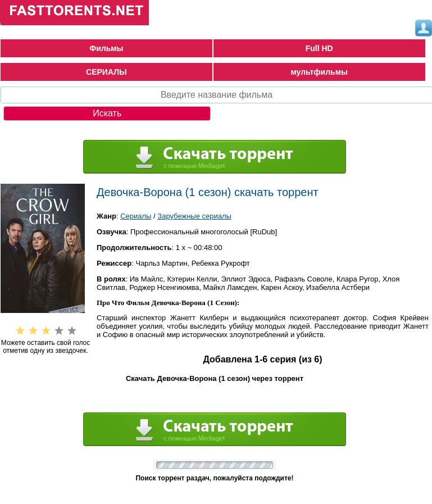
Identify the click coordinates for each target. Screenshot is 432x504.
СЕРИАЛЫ (106, 72)
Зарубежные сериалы (194, 216)
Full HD (319, 48)
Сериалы (136, 216)
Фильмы (106, 48)
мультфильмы (319, 72)
